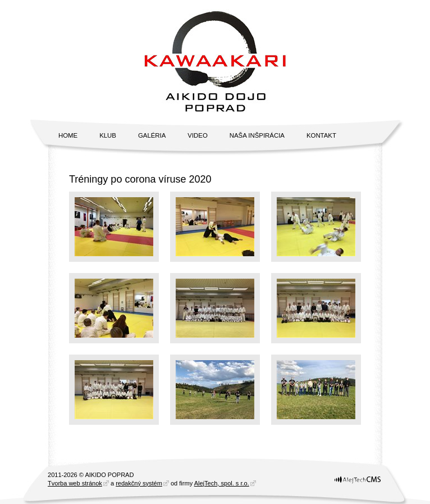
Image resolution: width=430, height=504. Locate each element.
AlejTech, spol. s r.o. (222, 483)
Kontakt (321, 135)
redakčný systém (139, 483)
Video (197, 135)
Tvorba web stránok (75, 483)
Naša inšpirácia (257, 135)
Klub (108, 135)
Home (68, 135)
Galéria (152, 135)
